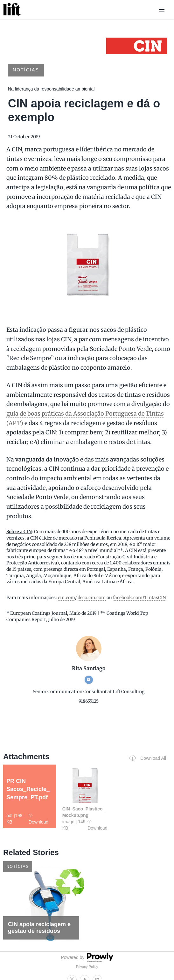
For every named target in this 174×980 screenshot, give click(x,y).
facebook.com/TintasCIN (139, 598)
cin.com (66, 598)
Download (38, 819)
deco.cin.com (92, 598)
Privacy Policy (87, 967)
